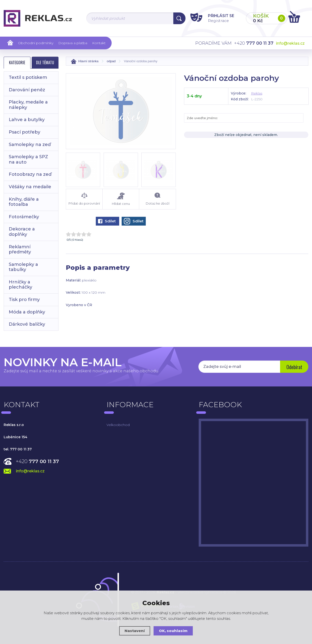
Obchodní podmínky (36, 43)
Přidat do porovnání (84, 199)
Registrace (216, 20)
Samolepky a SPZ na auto (28, 159)
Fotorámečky (24, 217)
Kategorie (17, 62)
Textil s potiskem (28, 77)
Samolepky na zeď (30, 145)
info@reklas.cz (290, 43)
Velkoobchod (118, 425)
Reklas (257, 93)
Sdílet (107, 221)
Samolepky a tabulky (23, 267)
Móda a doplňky (27, 312)
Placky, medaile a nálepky (28, 105)
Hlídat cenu (121, 199)
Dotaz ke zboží (157, 199)
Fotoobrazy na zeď (30, 174)
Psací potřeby (24, 132)
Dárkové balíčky (27, 324)
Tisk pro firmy (24, 300)
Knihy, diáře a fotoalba (24, 202)
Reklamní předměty (20, 249)
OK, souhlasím (173, 631)
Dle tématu (45, 62)
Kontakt (99, 43)
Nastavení (135, 631)
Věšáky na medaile (30, 187)
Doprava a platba (73, 43)
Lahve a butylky (27, 120)
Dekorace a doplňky (22, 232)
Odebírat (294, 367)
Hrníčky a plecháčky (20, 285)
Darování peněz (27, 90)
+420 (37, 461)
